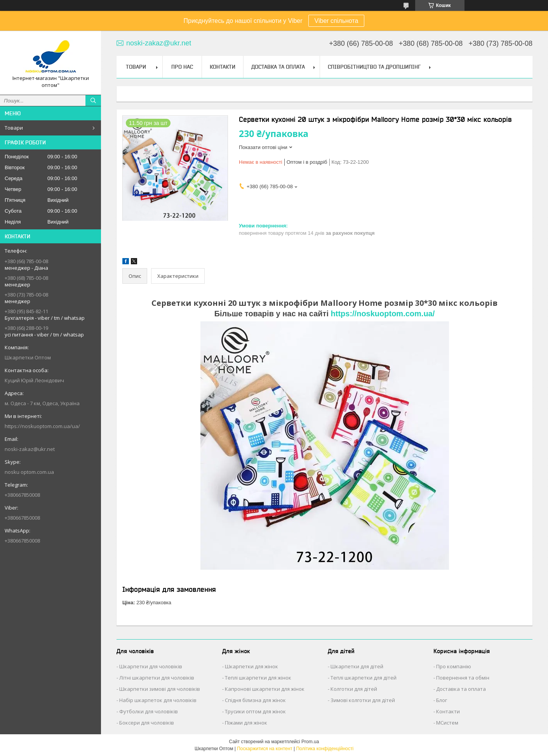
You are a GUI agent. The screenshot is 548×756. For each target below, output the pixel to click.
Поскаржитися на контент (264, 749)
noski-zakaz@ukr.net (30, 449)
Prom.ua (310, 742)
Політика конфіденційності (325, 749)
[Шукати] (93, 101)
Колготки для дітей (354, 689)
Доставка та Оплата (278, 67)
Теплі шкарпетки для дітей (364, 678)
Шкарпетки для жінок (251, 666)
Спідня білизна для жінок (255, 700)
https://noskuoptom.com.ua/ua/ (42, 426)
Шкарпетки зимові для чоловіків (160, 689)
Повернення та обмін (463, 678)
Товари (14, 128)
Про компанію (454, 666)
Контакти (223, 67)
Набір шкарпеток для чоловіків (158, 700)
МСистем (447, 723)
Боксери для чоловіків (147, 723)
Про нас (182, 67)
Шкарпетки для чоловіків (151, 666)
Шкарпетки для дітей (357, 666)
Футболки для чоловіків (149, 711)
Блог (442, 700)
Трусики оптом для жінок (255, 711)
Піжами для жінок (246, 723)
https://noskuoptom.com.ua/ (383, 314)
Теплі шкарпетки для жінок (258, 678)
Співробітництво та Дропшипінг (374, 67)
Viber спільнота (337, 21)
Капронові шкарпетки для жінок (265, 689)
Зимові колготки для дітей (363, 700)
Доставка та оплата (461, 689)
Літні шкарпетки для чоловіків (157, 678)
